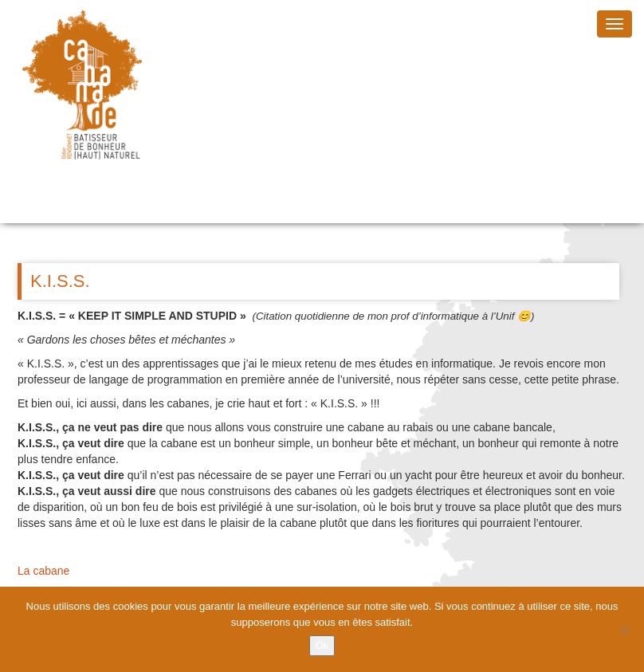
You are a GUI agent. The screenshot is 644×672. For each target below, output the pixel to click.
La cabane (43, 571)
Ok (322, 645)
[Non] (624, 630)
